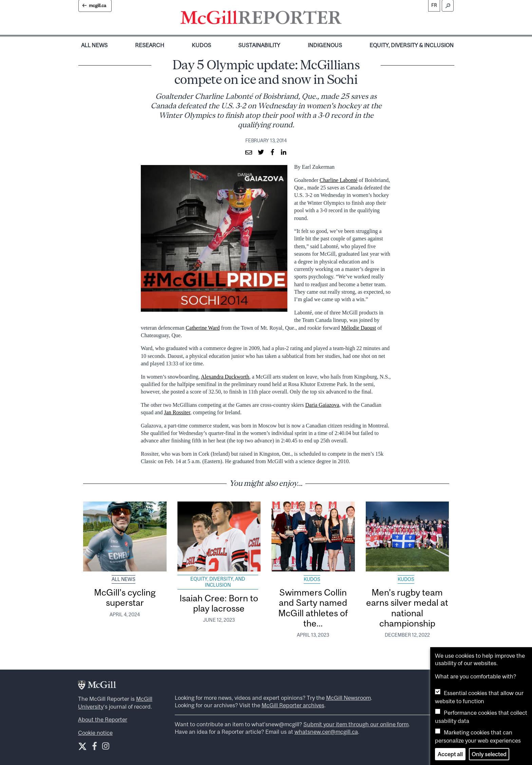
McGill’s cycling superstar (125, 597)
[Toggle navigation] (347, 19)
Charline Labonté (339, 180)
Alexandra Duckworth (225, 377)
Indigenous (325, 45)
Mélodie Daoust (359, 328)
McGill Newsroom (348, 698)
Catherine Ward (203, 328)
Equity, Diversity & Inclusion (412, 45)
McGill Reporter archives (293, 705)
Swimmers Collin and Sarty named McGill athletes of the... (313, 608)
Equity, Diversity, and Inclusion (218, 582)
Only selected (489, 754)
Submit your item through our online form (356, 724)
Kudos (201, 45)
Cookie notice (95, 733)
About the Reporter (103, 720)
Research (150, 45)
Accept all (450, 754)
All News (94, 45)
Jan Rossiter (177, 412)
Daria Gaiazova (322, 405)
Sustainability (259, 45)
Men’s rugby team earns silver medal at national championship (407, 608)
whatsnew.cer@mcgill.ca (326, 732)
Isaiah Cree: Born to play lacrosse (219, 603)
